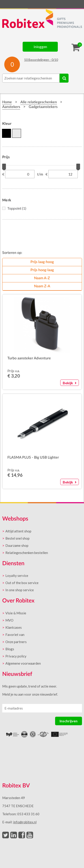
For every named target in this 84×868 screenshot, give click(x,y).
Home (7, 102)
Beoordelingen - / (41, 60)
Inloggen (40, 47)
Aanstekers (11, 107)
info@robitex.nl (25, 822)
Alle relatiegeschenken (39, 102)
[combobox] (31, 78)
